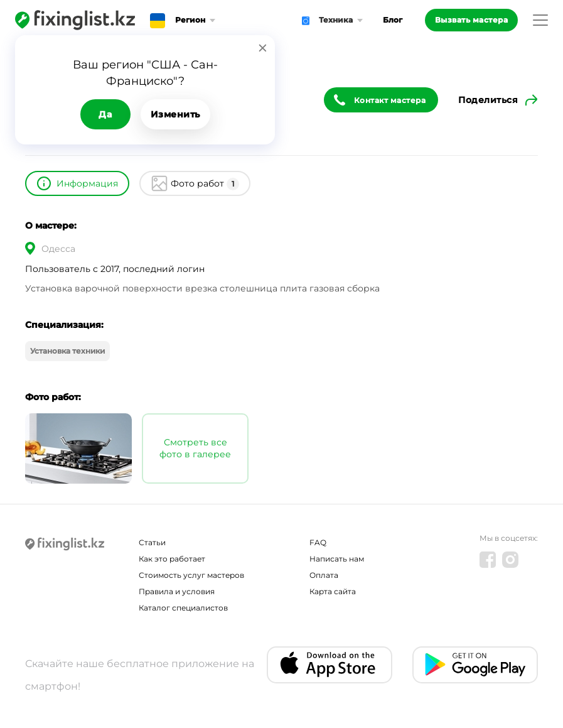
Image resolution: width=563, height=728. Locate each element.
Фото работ (205, 184)
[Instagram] (510, 560)
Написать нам (337, 559)
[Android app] (475, 665)
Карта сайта (333, 591)
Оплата (324, 575)
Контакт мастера (390, 100)
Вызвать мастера (472, 20)
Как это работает (172, 559)
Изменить (175, 114)
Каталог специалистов (183, 608)
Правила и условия (177, 591)
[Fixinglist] (75, 20)
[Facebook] (488, 560)
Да (105, 114)
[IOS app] (330, 665)
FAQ (318, 542)
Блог (393, 20)
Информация (87, 183)
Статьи (152, 542)
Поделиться (488, 100)
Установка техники (67, 351)
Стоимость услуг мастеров (191, 575)
